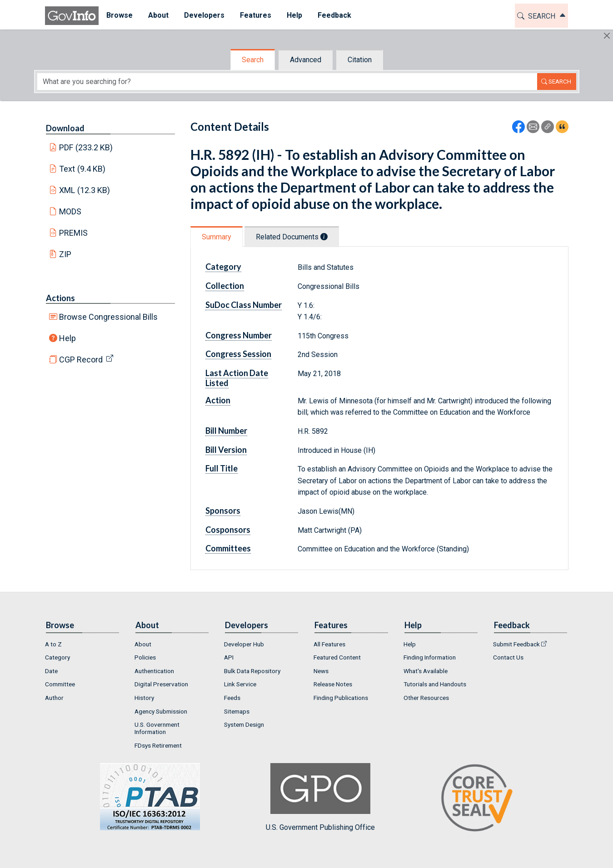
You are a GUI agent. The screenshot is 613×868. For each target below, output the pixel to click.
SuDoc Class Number (244, 305)
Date (51, 671)
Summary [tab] (217, 237)
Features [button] (256, 15)
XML (85, 190)
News (321, 671)
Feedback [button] (334, 15)
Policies (145, 657)
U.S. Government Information (157, 728)
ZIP (65, 254)
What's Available (426, 671)
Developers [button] (204, 15)
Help (67, 338)
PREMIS (73, 233)
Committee (60, 684)
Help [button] (294, 15)
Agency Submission (161, 711)
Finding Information (430, 657)
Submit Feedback (516, 644)
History (144, 698)
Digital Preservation (161, 684)
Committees (228, 548)
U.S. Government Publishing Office (320, 797)
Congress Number (239, 335)
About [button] (158, 15)
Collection (225, 286)
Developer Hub (244, 644)
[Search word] (287, 82)
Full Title (222, 468)
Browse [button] (120, 15)
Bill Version (226, 450)
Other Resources (426, 698)
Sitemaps (237, 711)
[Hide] (607, 36)
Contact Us (508, 657)
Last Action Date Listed (237, 378)
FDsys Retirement (158, 745)
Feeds (232, 698)
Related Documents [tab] (292, 237)
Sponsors (223, 511)
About (143, 644)
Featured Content (337, 657)
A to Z (53, 644)
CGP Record (81, 360)
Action (218, 400)
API (229, 657)
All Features (329, 644)
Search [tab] (253, 60)
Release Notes (333, 684)
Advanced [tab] (306, 60)
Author (54, 698)
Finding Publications (341, 698)
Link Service (240, 684)
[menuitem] (120, 16)
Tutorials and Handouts (435, 684)
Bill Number (226, 431)
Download (65, 128)
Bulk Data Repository (252, 671)
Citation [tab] (360, 60)
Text (82, 169)
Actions (60, 298)
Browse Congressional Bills (108, 317)
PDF (86, 147)
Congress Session (238, 354)
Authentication (154, 671)
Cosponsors (228, 530)
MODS (70, 211)
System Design (244, 724)
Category (223, 267)
